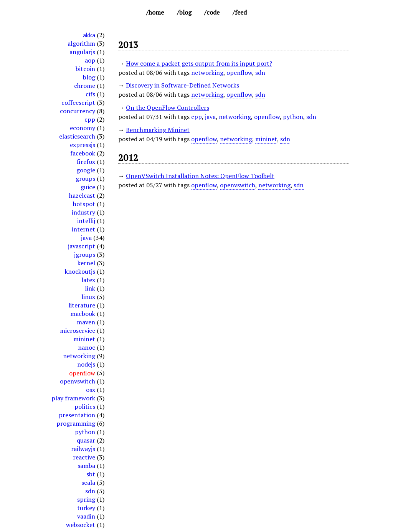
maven (86, 322)
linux (88, 297)
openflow (239, 73)
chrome (85, 86)
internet (83, 229)
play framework (73, 398)
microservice (78, 330)
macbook (83, 314)
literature (82, 305)
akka (89, 35)
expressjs (83, 145)
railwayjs (83, 449)
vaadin (86, 516)
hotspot (84, 204)
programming (76, 423)
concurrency (78, 111)
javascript (82, 246)
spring (86, 499)
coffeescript (78, 102)
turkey (86, 508)
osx (91, 390)
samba (86, 466)
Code (213, 12)
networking (79, 356)
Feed (241, 12)
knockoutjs (80, 271)
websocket (81, 525)
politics (85, 406)
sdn (90, 491)
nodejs (86, 364)
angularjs (82, 52)
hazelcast (82, 195)
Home (156, 12)
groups (85, 178)
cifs (90, 94)
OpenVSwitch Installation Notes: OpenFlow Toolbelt (200, 176)
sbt (91, 474)
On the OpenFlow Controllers (168, 107)
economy (83, 128)
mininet (84, 339)
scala (88, 482)
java (86, 238)
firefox (86, 162)
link (90, 288)
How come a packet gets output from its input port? (199, 63)
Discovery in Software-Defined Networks (182, 85)
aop (90, 60)
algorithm (81, 43)
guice (88, 187)
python (85, 432)
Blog (185, 12)
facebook (83, 153)
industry (83, 212)
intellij (86, 221)
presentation (77, 415)
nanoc (87, 347)
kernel (86, 263)
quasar (86, 440)
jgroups (85, 254)
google (86, 170)
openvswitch (78, 381)
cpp (90, 119)
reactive (84, 457)
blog (89, 77)
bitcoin (85, 69)
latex (88, 280)
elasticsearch (77, 136)
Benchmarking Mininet (158, 130)
